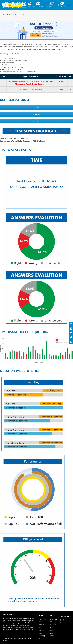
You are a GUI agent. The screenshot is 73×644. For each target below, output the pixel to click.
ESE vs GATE (53, 625)
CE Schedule (36, 107)
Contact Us (62, 7)
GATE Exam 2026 (43, 620)
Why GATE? (42, 625)
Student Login (51, 7)
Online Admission (38, 7)
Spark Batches (41, 629)
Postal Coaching (42, 634)
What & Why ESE (53, 620)
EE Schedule (37, 121)
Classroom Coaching (53, 629)
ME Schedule (36, 114)
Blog (29, 7)
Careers (41, 639)
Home (55, 19)
